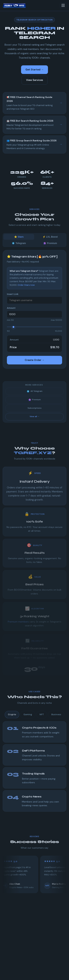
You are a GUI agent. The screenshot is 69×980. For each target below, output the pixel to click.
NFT (42, 718)
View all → (35, 420)
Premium (34, 403)
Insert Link (13, 294)
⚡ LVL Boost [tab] (50, 240)
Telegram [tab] (19, 246)
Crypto (12, 718)
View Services (35, 80)
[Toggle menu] (63, 5)
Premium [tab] (50, 246)
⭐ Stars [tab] (19, 240)
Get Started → (34, 70)
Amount (11, 308)
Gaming (28, 718)
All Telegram (35, 394)
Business (56, 718)
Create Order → (35, 360)
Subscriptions (35, 411)
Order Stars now (26, 285)
